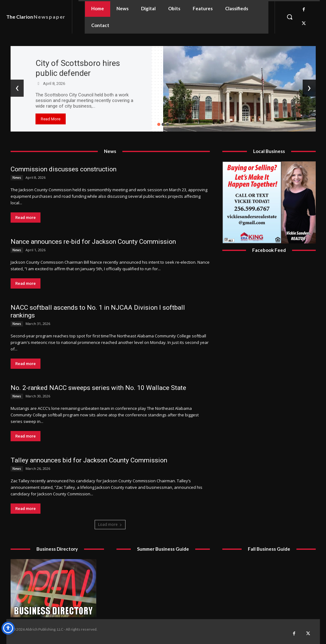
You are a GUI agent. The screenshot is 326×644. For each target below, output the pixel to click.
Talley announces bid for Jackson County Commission (89, 460)
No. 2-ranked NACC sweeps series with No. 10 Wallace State (98, 388)
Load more (110, 524)
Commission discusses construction (64, 169)
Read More (51, 119)
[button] (290, 17)
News (17, 178)
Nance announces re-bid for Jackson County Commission (93, 242)
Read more (26, 218)
